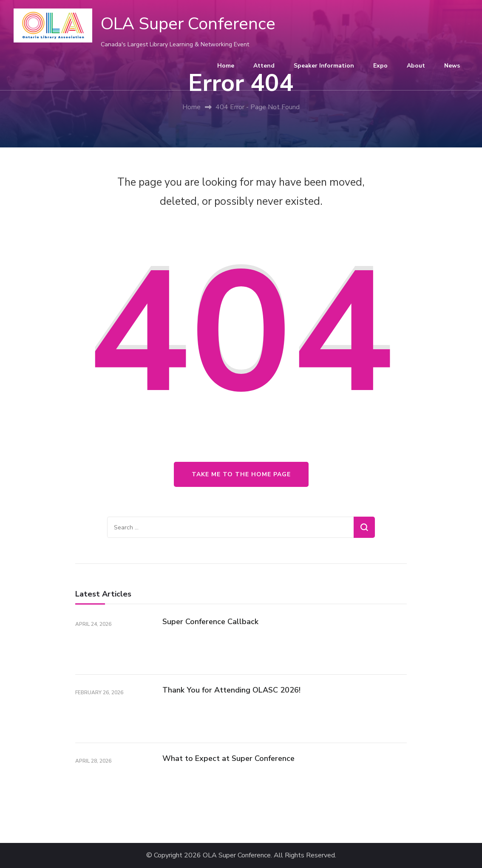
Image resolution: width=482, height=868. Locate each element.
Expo (380, 66)
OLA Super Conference (188, 24)
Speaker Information (324, 66)
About (416, 66)
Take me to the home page (241, 474)
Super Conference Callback (210, 622)
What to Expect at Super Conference (228, 758)
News (452, 66)
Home (226, 66)
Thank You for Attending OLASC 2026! (231, 690)
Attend (264, 66)
